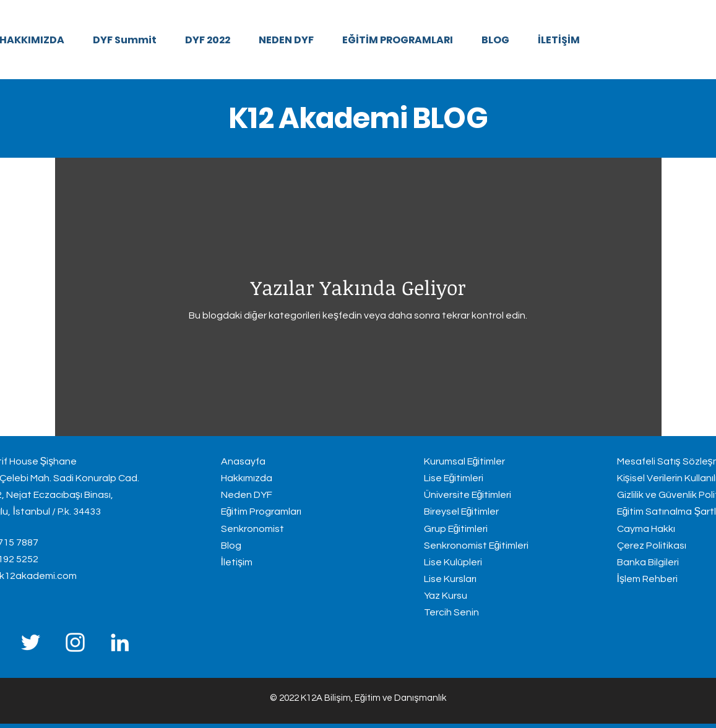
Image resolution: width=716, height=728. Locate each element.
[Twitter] (31, 642)
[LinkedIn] (120, 642)
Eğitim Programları (261, 512)
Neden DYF (247, 495)
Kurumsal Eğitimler (465, 461)
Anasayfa (243, 461)
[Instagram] (75, 642)
